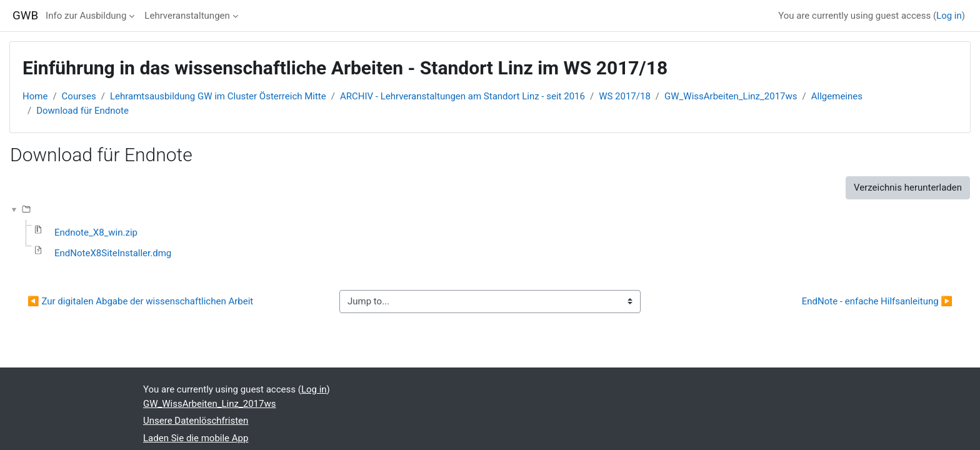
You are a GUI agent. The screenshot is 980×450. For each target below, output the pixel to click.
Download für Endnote (82, 111)
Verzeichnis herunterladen (908, 187)
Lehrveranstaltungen (187, 16)
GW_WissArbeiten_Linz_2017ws (731, 96)
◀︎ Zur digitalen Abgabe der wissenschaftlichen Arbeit (140, 301)
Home (35, 96)
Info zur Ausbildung (86, 16)
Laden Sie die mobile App (196, 438)
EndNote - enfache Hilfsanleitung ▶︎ (877, 301)
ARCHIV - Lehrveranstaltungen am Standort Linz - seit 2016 (462, 96)
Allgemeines (837, 96)
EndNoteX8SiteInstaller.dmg (113, 253)
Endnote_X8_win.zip (96, 232)
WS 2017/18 (625, 96)
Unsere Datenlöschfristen (196, 421)
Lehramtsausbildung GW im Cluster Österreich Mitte (218, 96)
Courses (79, 96)
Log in (949, 16)
